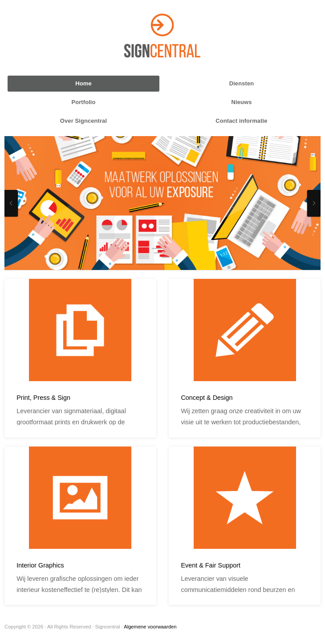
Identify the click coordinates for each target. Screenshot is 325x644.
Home (83, 83)
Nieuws (242, 102)
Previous (11, 203)
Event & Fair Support (211, 565)
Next (314, 203)
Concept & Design (207, 398)
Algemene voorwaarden (150, 627)
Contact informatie (241, 121)
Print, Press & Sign (43, 398)
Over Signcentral (83, 121)
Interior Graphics (40, 565)
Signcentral (162, 36)
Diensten (242, 83)
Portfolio (83, 102)
